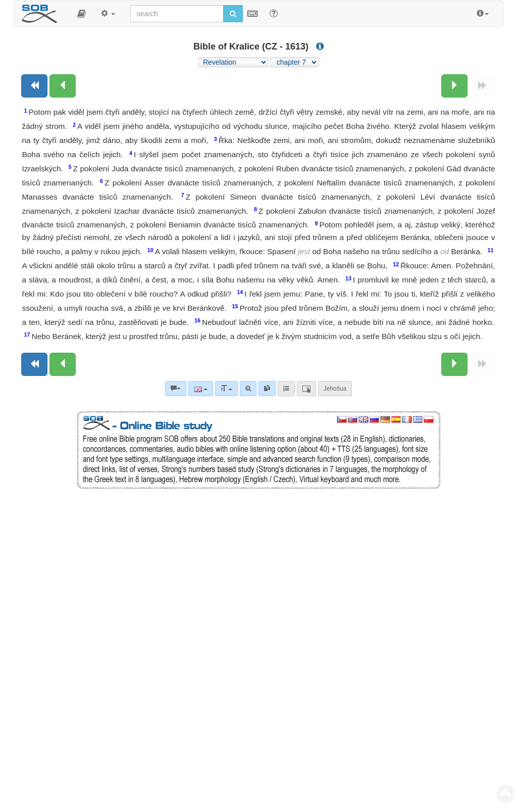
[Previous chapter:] (63, 86)
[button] (82, 14)
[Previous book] (34, 86)
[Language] (201, 389)
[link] (267, 389)
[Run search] (233, 14)
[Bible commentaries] (176, 389)
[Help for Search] (274, 13)
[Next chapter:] (454, 86)
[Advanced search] (248, 389)
